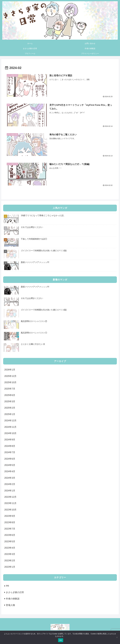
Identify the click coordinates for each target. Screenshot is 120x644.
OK (61, 640)
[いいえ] (117, 637)
